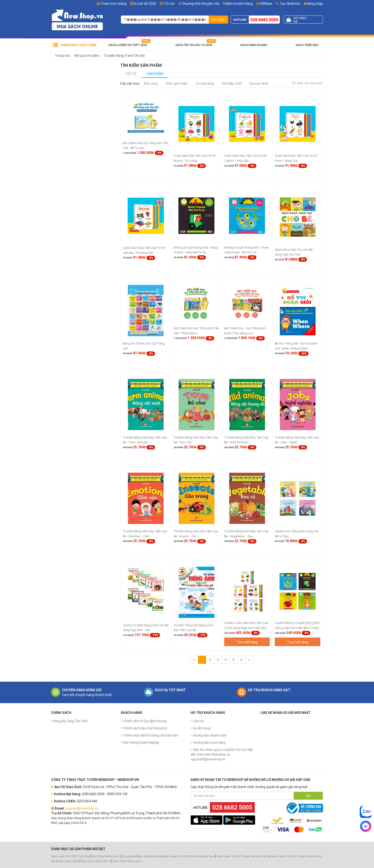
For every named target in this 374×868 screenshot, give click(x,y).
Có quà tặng (205, 84)
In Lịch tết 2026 (145, 4)
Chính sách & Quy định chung (145, 721)
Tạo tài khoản (288, 4)
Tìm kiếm (218, 20)
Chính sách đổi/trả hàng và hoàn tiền (151, 735)
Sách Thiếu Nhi (307, 45)
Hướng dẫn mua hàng (209, 743)
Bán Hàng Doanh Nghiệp (141, 743)
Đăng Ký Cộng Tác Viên (71, 721)
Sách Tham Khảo (68, 861)
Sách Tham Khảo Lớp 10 (106, 856)
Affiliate (264, 4)
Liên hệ (198, 721)
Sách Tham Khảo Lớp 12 (96, 861)
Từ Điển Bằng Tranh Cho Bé (124, 56)
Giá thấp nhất (232, 84)
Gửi (308, 796)
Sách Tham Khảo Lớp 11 (128, 861)
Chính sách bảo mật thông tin (145, 728)
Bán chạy (151, 84)
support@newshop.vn (82, 808)
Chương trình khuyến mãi (200, 4)
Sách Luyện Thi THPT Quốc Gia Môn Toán (189, 856)
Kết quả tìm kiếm (87, 56)
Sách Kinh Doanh (254, 45)
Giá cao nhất (259, 84)
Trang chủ (62, 56)
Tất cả (131, 74)
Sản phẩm (155, 74)
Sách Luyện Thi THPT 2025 (128, 45)
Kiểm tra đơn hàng (239, 4)
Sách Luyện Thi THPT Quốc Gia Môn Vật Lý (243, 856)
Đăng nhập (313, 4)
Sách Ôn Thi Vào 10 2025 (194, 45)
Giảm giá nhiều (177, 84)
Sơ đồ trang (202, 728)
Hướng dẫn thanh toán (210, 735)
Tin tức (170, 4)
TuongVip (129, 856)
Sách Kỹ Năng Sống (149, 856)
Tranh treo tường (114, 4)
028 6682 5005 (264, 20)
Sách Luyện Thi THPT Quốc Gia (70, 856)
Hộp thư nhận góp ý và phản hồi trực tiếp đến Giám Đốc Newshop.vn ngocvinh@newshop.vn (222, 754)
